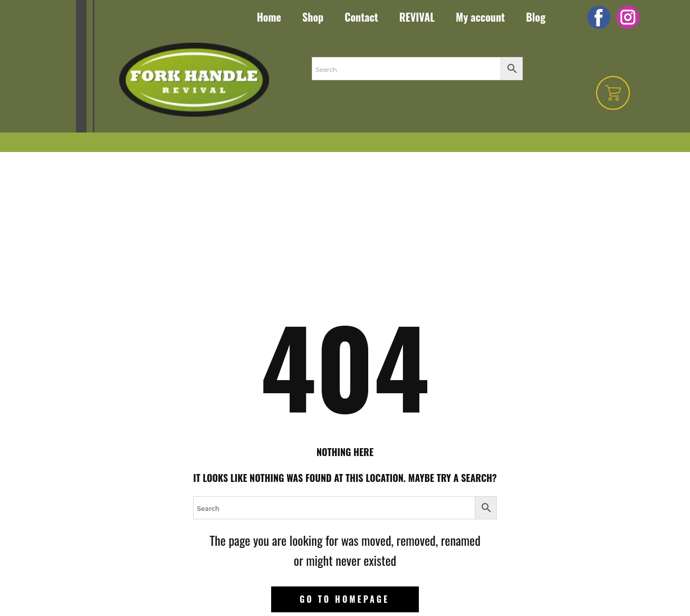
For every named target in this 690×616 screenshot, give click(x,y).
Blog (536, 17)
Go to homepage (344, 599)
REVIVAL (417, 17)
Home (269, 17)
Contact (361, 17)
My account (480, 17)
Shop (313, 17)
